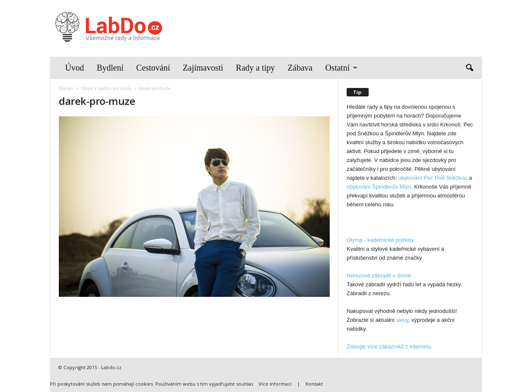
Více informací (275, 384)
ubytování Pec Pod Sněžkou (433, 178)
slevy (402, 320)
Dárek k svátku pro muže (106, 88)
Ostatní (341, 68)
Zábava (300, 68)
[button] (469, 68)
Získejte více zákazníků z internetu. (390, 347)
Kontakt (314, 384)
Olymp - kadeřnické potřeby (380, 240)
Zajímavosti (203, 68)
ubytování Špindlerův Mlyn (379, 187)
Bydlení (110, 68)
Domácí (66, 88)
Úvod (74, 68)
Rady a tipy (255, 68)
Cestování (153, 68)
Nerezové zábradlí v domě (379, 275)
